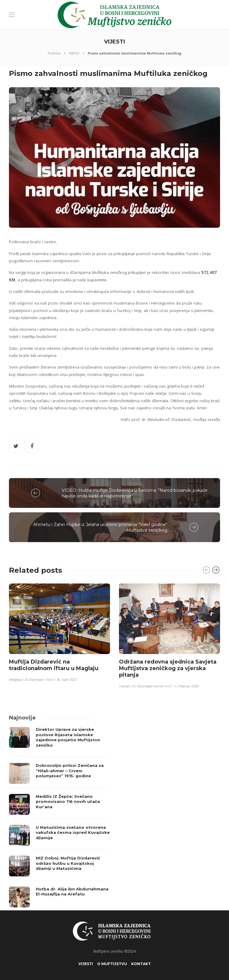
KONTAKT (141, 964)
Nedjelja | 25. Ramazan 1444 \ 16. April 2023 (43, 680)
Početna (54, 53)
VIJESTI (74, 53)
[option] (59, 632)
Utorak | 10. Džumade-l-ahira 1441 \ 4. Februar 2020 (159, 686)
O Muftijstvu (112, 964)
